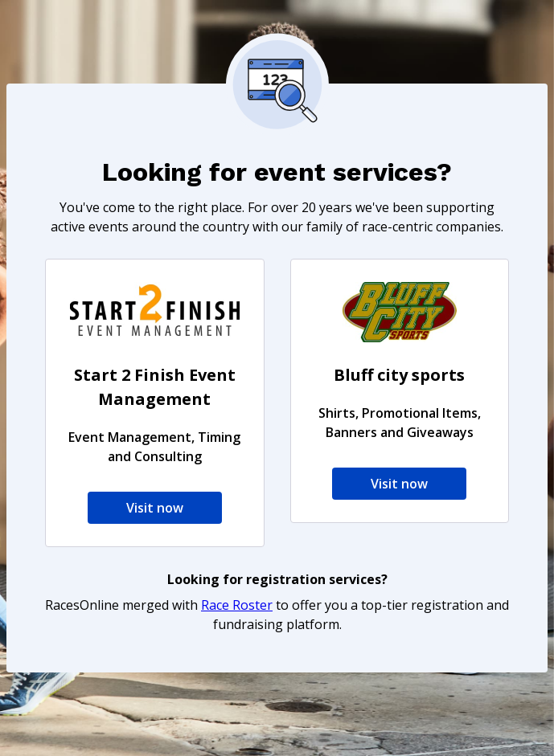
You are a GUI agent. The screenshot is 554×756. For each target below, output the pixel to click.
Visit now (155, 508)
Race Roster (237, 605)
